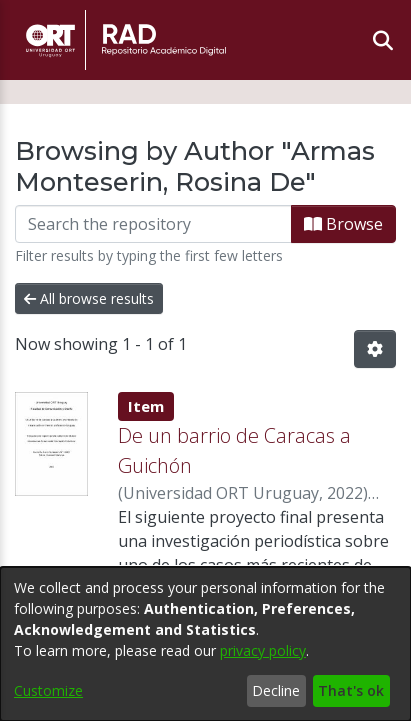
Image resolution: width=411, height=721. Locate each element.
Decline (276, 690)
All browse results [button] (89, 298)
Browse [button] (343, 224)
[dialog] (205, 644)
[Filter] (153, 224)
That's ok (351, 690)
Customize (48, 690)
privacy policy (263, 650)
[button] (375, 349)
